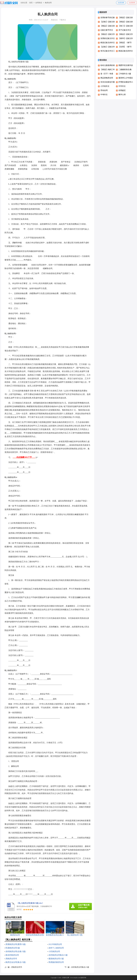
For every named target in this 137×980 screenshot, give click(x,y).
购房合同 (48, 3)
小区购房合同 (54, 951)
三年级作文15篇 (125, 74)
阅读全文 (54, 20)
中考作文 (104, 95)
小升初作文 (105, 86)
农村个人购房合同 (56, 948)
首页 (31, 3)
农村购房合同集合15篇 (58, 955)
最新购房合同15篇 (56, 959)
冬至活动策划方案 (108, 82)
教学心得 (122, 95)
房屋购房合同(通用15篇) (16, 944)
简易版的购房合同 (56, 962)
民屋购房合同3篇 (13, 948)
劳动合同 (104, 90)
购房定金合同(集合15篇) (16, 962)
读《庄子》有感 (107, 74)
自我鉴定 (122, 90)
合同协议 (39, 3)
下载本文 (63, 20)
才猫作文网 (66, 978)
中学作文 (122, 86)
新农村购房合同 (12, 955)
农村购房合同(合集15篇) (16, 951)
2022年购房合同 (55, 944)
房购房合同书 (11, 959)
